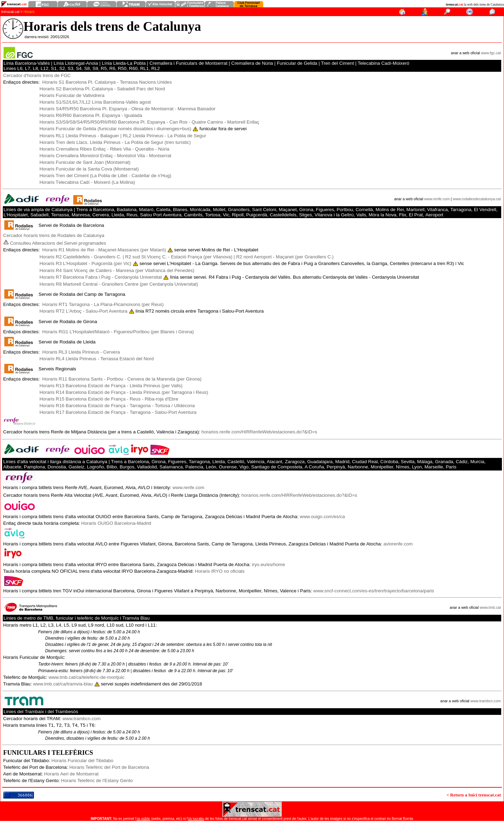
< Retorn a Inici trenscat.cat (474, 795)
